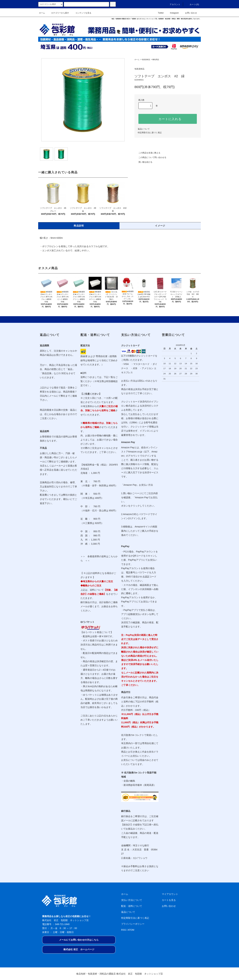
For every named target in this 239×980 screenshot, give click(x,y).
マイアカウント (170, 894)
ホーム (42, 13)
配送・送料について (132, 906)
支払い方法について (132, 900)
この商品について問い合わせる (150, 157)
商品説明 (79, 226)
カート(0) (192, 4)
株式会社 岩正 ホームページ (79, 949)
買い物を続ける (143, 162)
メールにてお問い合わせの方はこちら (79, 940)
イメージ (160, 226)
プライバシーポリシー (133, 924)
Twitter (159, 13)
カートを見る (169, 900)
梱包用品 (156, 60)
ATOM (131, 930)
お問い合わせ (189, 13)
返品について (144, 129)
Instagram (172, 13)
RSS (124, 930)
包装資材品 (146, 60)
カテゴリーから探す (58, 13)
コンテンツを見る (81, 13)
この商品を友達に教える (147, 153)
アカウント (173, 4)
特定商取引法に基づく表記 (150, 133)
